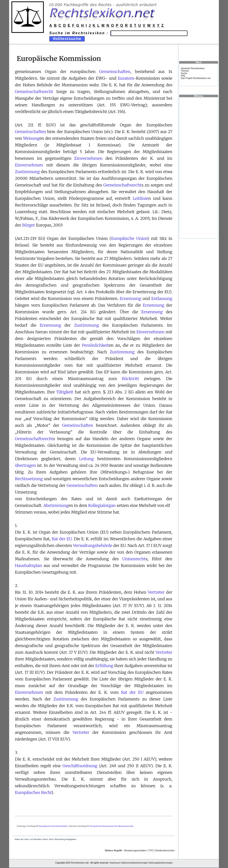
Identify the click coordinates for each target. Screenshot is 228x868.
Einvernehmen (88, 158)
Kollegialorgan (102, 505)
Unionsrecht (134, 559)
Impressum (115, 863)
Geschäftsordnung (80, 766)
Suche (184, 73)
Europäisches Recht (33, 792)
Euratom (126, 78)
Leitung (86, 459)
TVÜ (151, 850)
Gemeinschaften (115, 72)
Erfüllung (104, 666)
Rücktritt (130, 379)
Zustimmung (27, 172)
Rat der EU (62, 539)
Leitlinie (140, 198)
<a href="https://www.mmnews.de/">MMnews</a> (199, 168)
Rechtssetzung (29, 479)
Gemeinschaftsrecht (34, 92)
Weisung (31, 138)
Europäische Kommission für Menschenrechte (112, 826)
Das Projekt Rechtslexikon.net (196, 78)
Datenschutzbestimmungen (135, 863)
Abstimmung (56, 505)
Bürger (28, 225)
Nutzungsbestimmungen (161, 863)
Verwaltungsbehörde (93, 545)
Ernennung (130, 298)
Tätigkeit (65, 392)
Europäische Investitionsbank (53, 826)
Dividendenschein (165, 850)
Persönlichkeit (95, 345)
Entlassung (162, 298)
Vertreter (156, 592)
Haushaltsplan (28, 566)
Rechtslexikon (78, 863)
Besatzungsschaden (135, 850)
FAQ (183, 76)
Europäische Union (129, 238)
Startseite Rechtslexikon (193, 68)
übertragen (25, 465)
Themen (185, 71)
